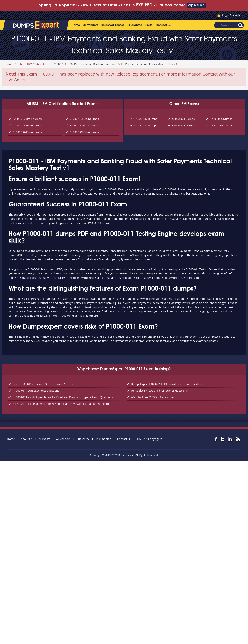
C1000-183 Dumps (183, 125)
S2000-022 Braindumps (27, 119)
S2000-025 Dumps (221, 119)
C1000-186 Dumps (221, 125)
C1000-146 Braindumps (27, 132)
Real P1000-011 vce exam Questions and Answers (44, 384)
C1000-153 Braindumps (84, 119)
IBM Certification (38, 64)
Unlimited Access (113, 25)
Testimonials (103, 439)
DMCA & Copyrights (150, 439)
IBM (20, 64)
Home (76, 25)
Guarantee (135, 25)
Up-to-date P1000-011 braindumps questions (159, 391)
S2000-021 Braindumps (84, 125)
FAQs (149, 25)
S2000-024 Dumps (183, 119)
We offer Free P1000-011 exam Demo (154, 397)
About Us (27, 439)
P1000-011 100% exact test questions (36, 391)
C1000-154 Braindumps (27, 125)
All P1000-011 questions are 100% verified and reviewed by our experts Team (61, 404)
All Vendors (91, 25)
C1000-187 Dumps (146, 119)
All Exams (44, 439)
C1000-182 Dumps (146, 125)
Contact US (124, 439)
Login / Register (232, 15)
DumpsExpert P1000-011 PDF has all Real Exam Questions (167, 384)
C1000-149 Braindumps (84, 132)
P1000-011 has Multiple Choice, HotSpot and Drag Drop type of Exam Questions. (63, 397)
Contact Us (163, 25)
